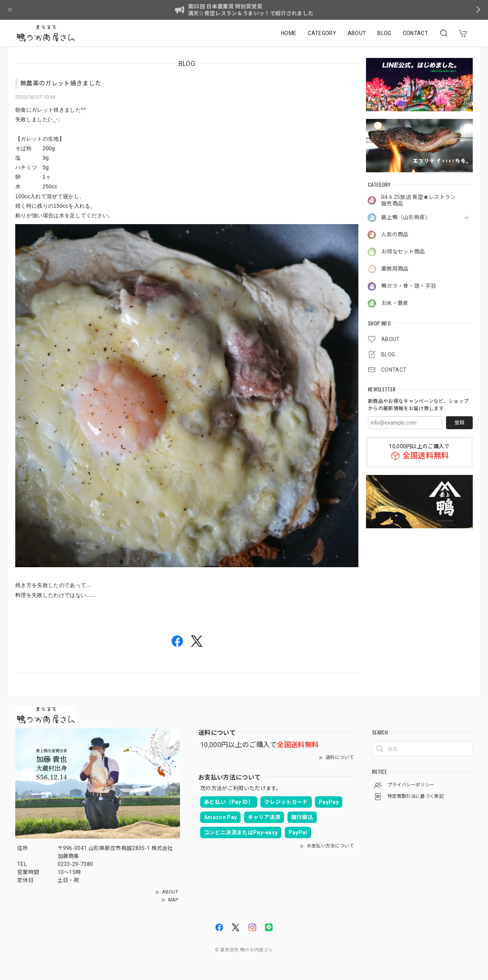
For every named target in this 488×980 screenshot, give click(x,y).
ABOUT (357, 33)
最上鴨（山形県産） (406, 217)
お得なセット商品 (403, 252)
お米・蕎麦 (395, 303)
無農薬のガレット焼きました (61, 83)
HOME (289, 33)
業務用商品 (395, 269)
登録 (459, 423)
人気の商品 (395, 234)
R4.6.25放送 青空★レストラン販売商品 (419, 200)
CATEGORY (322, 33)
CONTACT (416, 33)
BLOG (384, 33)
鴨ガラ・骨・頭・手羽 (409, 286)
